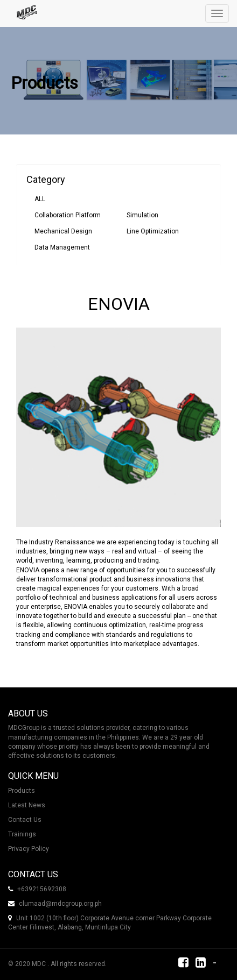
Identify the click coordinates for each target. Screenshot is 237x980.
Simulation (142, 215)
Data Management (62, 247)
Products (22, 791)
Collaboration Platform (68, 215)
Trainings (22, 834)
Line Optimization (153, 231)
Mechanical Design (63, 231)
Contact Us (25, 820)
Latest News (27, 805)
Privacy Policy (29, 849)
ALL (40, 199)
